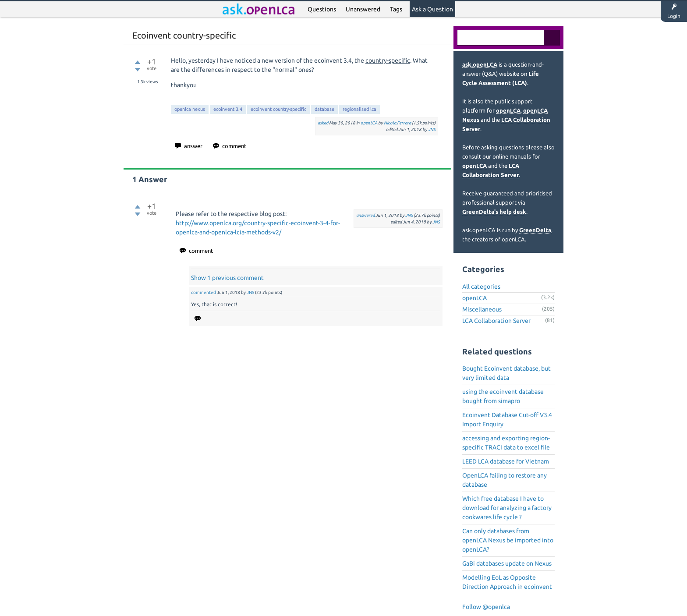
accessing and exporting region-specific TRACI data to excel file (506, 443)
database (324, 109)
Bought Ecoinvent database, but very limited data (506, 373)
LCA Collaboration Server (496, 321)
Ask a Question (432, 9)
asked (323, 123)
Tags (396, 9)
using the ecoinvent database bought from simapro (503, 396)
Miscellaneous (482, 309)
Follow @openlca (486, 607)
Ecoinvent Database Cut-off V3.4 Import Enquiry (507, 420)
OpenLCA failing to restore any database (505, 480)
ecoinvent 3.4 (228, 109)
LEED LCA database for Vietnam (506, 461)
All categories (481, 287)
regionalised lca (359, 109)
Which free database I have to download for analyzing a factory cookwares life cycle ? (507, 508)
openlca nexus (190, 109)
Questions (322, 9)
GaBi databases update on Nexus (507, 563)
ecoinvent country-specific (278, 109)
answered (365, 215)
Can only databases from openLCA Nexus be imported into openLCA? (508, 540)
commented (204, 292)
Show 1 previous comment (227, 278)
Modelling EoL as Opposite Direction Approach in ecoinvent (507, 582)
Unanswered (363, 9)
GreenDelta (535, 230)
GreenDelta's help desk (494, 212)
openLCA (369, 123)
